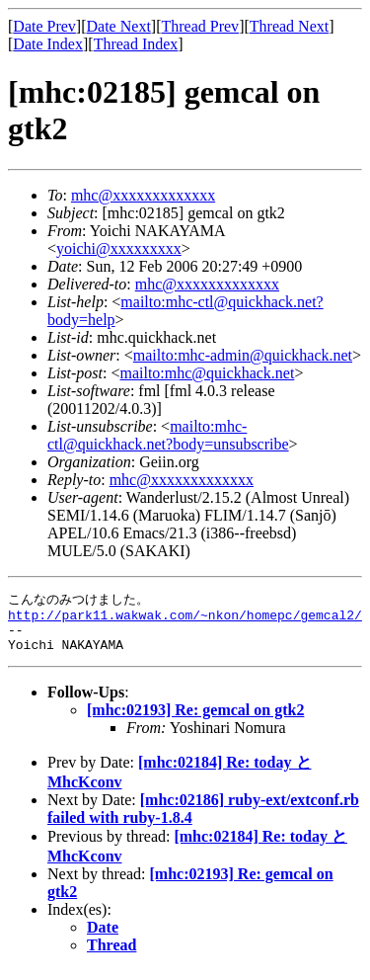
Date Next (119, 26)
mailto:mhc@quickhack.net (207, 373)
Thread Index (136, 44)
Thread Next (289, 26)
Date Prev (44, 26)
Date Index (48, 44)
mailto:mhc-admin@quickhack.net (243, 355)
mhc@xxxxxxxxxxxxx (143, 195)
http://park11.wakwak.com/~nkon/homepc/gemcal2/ (185, 618)
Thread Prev (200, 26)
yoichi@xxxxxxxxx (119, 248)
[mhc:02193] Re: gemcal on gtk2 (195, 720)
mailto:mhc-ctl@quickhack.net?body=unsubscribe (168, 435)
